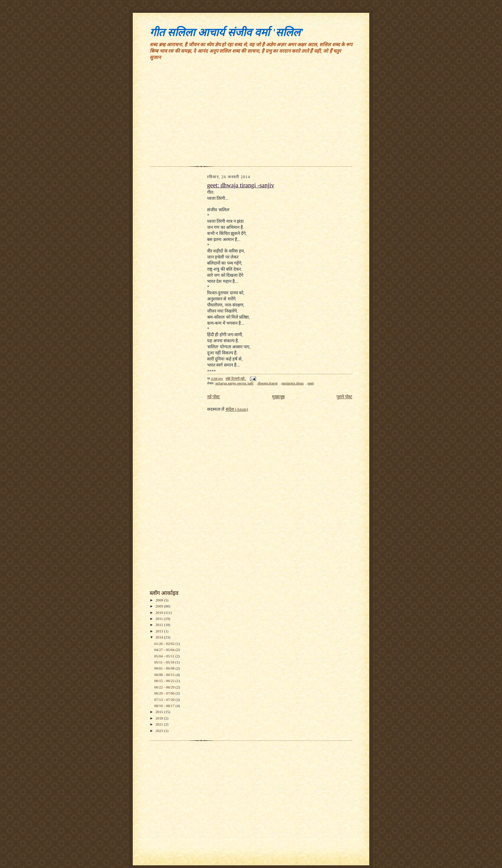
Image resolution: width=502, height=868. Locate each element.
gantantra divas (293, 383)
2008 (160, 600)
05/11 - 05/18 (165, 662)
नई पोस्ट (214, 397)
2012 (160, 625)
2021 (160, 724)
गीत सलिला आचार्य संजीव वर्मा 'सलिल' (227, 32)
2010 (160, 613)
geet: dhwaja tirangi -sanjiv (241, 185)
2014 (160, 637)
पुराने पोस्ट (344, 397)
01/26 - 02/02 (165, 644)
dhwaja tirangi (267, 383)
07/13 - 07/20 (165, 700)
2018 (160, 718)
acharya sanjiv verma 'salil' (234, 383)
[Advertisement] (251, 116)
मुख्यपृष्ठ (278, 397)
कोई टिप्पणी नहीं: (236, 378)
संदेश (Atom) (237, 409)
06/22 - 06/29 (165, 687)
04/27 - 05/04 (165, 650)
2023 (160, 731)
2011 (160, 619)
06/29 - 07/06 (165, 693)
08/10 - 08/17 (165, 706)
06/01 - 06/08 (165, 668)
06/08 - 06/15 (165, 675)
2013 (160, 631)
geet (311, 383)
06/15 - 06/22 (165, 681)
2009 (160, 606)
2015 (160, 712)
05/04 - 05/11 (165, 656)
